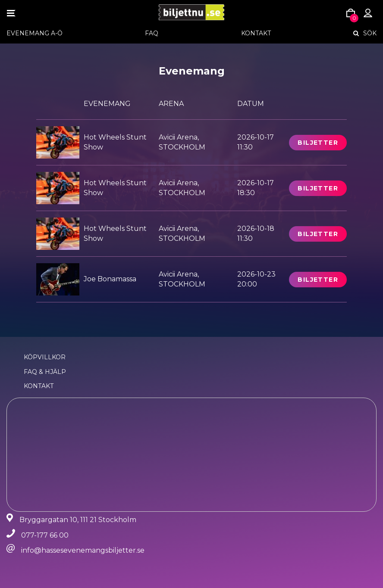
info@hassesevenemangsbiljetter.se (83, 550)
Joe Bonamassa (110, 279)
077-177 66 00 (45, 535)
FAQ (152, 33)
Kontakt (256, 33)
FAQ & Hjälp (45, 372)
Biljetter (318, 143)
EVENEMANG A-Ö (35, 33)
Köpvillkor (45, 357)
